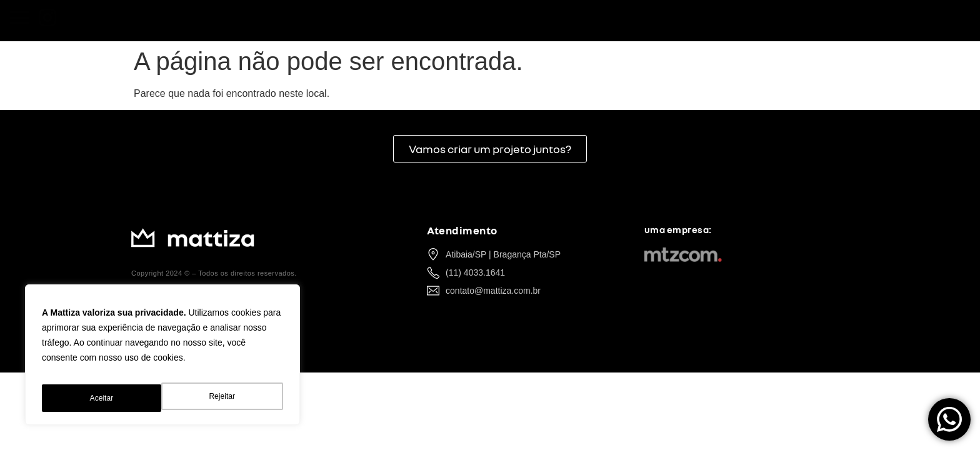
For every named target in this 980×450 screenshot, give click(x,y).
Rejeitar (102, 398)
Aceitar (225, 398)
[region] (162, 359)
